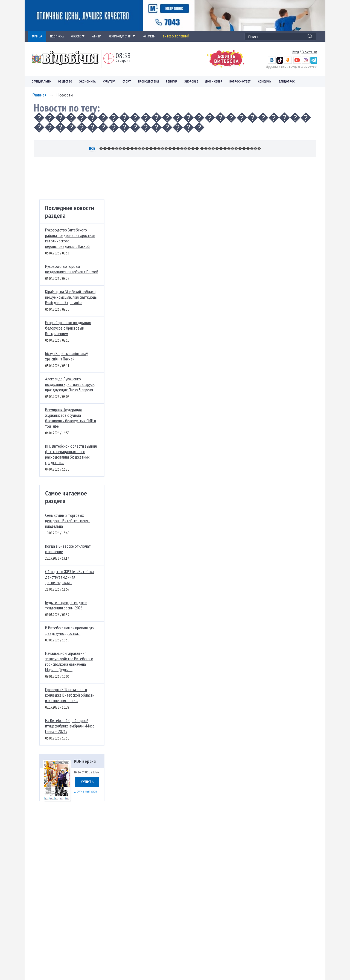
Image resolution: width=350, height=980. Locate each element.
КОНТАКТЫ (149, 36)
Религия (172, 81)
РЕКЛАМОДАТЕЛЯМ (122, 36)
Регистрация (309, 52)
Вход (296, 52)
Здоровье (191, 81)
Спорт (127, 81)
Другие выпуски (85, 791)
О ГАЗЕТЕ (78, 36)
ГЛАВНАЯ (37, 36)
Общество (65, 81)
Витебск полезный (176, 36)
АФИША (97, 36)
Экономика (87, 81)
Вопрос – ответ (240, 81)
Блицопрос (287, 81)
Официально (41, 81)
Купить (87, 782)
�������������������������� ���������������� (180, 148)
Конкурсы (265, 81)
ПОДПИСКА (57, 36)
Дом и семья (214, 81)
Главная (39, 95)
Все (92, 148)
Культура (109, 81)
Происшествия (148, 81)
